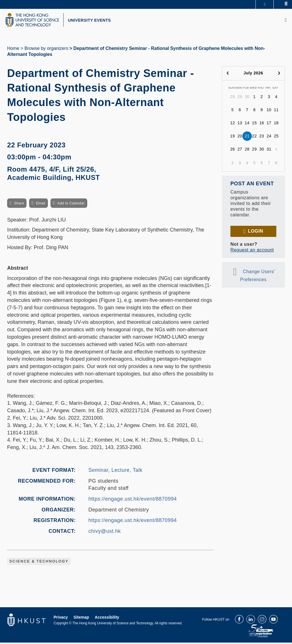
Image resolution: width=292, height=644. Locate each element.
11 (276, 111)
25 (276, 137)
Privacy (61, 619)
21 (247, 137)
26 (233, 151)
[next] (279, 74)
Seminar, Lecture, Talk (115, 471)
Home (13, 49)
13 (240, 124)
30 (247, 98)
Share (19, 204)
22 (255, 137)
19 (233, 137)
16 (262, 124)
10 (269, 111)
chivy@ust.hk (105, 532)
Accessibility (107, 619)
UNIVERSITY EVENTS (93, 21)
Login (256, 232)
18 (276, 124)
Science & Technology (39, 563)
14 (247, 124)
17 (269, 124)
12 (233, 124)
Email (41, 204)
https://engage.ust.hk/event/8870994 (133, 500)
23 (262, 137)
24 (269, 137)
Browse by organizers (46, 49)
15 (255, 124)
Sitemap (81, 619)
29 (240, 98)
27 (240, 151)
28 (233, 98)
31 (269, 151)
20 (240, 137)
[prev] (228, 74)
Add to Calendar (71, 204)
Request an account (252, 251)
